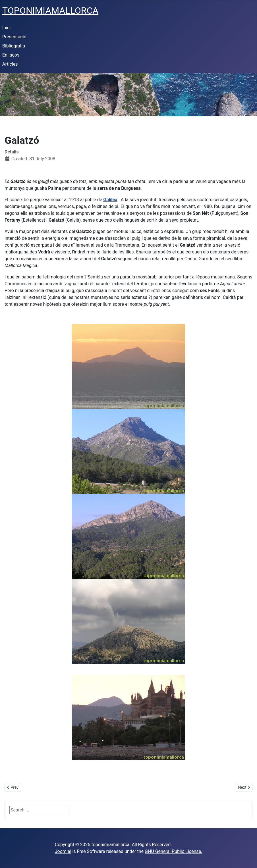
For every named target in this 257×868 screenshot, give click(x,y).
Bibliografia (14, 46)
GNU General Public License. (173, 851)
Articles (10, 64)
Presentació (14, 37)
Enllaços (11, 55)
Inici (6, 28)
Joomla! (63, 851)
